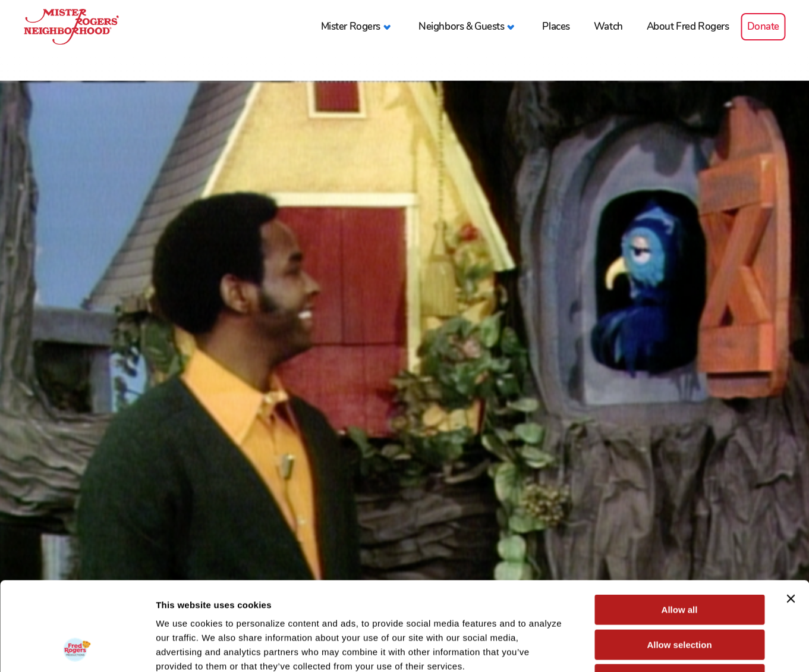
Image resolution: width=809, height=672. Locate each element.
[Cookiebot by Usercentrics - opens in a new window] (77, 649)
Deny (680, 596)
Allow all (680, 527)
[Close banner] (791, 516)
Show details (624, 649)
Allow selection (679, 562)
